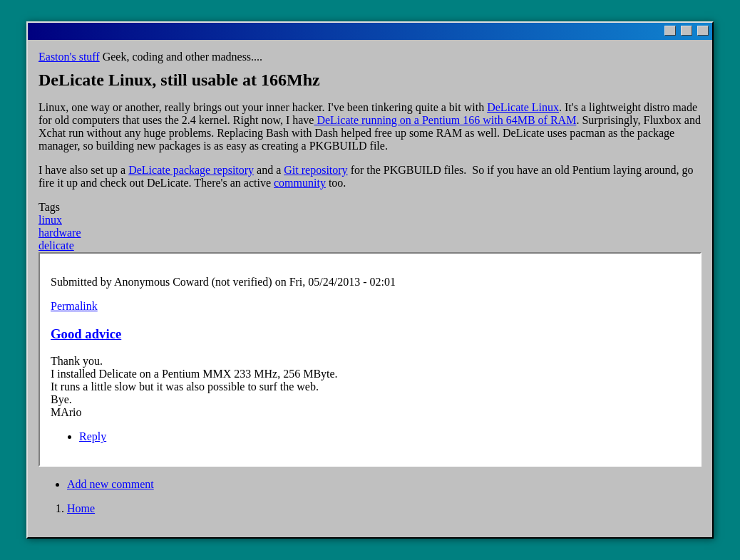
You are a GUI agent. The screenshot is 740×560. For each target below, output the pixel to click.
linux (50, 220)
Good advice (86, 334)
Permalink (74, 306)
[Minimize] (670, 31)
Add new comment (111, 484)
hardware (60, 233)
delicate (56, 245)
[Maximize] (687, 31)
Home (81, 508)
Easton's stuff (69, 57)
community (300, 183)
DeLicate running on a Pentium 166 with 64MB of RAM (445, 120)
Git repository (315, 170)
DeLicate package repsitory (191, 170)
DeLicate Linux (523, 107)
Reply (93, 436)
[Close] (703, 31)
